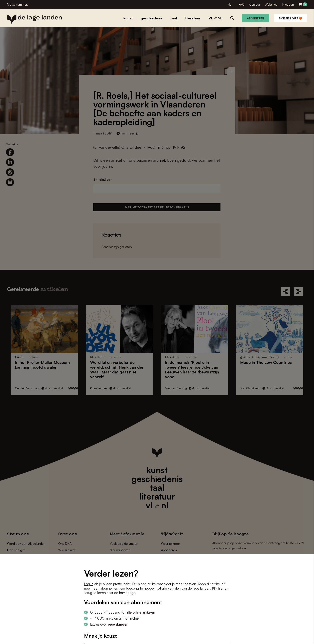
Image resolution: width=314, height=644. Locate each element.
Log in (89, 584)
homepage (127, 593)
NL (229, 5)
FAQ (242, 5)
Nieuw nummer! (18, 5)
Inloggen (288, 5)
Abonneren (255, 18)
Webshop (271, 5)
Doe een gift (290, 18)
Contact (255, 5)
